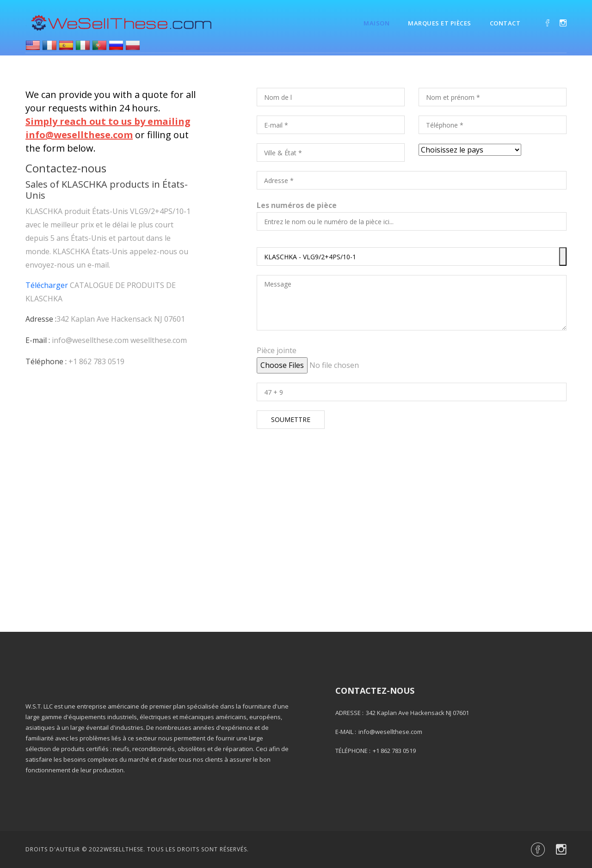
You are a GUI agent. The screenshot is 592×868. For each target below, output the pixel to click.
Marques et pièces (440, 23)
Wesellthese (123, 849)
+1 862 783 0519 (96, 361)
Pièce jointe (277, 350)
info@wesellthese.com (90, 340)
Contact (505, 23)
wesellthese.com (159, 340)
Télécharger (47, 285)
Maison (376, 23)
